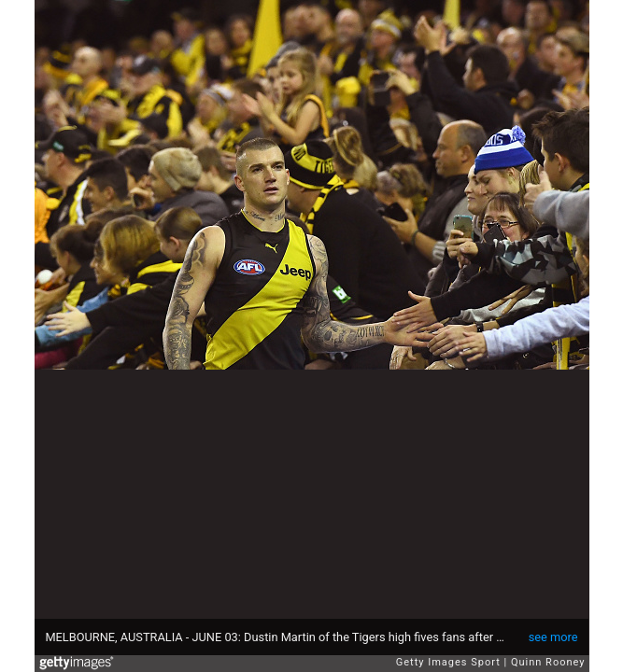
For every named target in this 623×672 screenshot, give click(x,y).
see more (553, 637)
